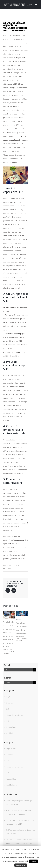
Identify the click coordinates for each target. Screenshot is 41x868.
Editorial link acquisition (14, 715)
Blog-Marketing (11, 697)
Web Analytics (11, 727)
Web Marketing (11, 733)
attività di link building (11, 356)
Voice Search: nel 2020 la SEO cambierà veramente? (22, 627)
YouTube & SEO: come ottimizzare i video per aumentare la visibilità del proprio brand (19, 843)
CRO (7, 709)
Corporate (9, 703)
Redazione (8, 565)
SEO (10, 569)
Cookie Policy (21, 865)
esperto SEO (11, 440)
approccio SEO (9, 262)
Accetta (34, 861)
